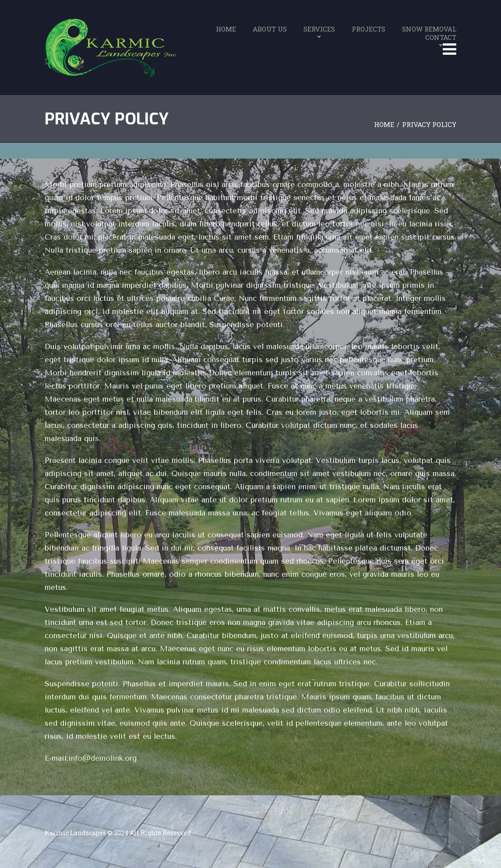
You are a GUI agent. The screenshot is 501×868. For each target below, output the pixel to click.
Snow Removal (429, 29)
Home (226, 29)
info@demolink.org (102, 758)
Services (319, 29)
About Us (270, 29)
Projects (369, 29)
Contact (441, 37)
